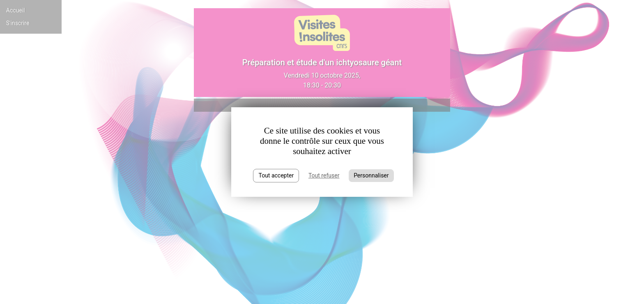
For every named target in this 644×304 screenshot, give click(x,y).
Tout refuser (324, 175)
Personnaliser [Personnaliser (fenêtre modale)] (371, 175)
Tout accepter (276, 175)
